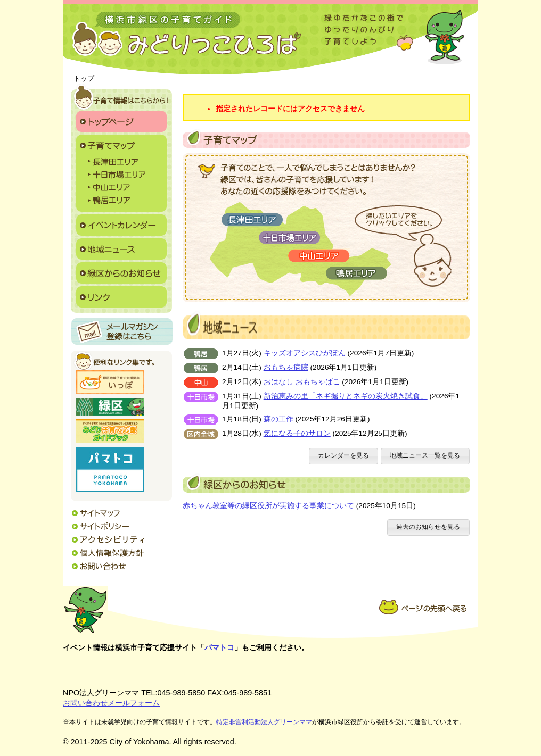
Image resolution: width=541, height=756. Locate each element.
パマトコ (219, 647)
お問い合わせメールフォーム (111, 703)
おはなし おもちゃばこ (302, 382)
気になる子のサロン (297, 433)
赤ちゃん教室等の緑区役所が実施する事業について (268, 506)
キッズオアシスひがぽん (305, 353)
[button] (344, 456)
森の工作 (278, 419)
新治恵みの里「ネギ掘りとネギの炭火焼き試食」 (346, 396)
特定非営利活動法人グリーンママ (264, 722)
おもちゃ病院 (286, 367)
